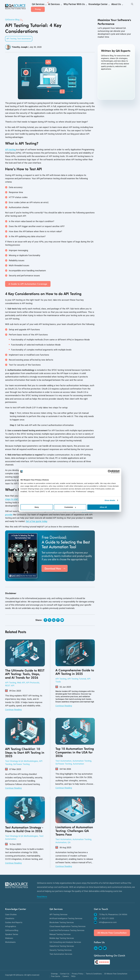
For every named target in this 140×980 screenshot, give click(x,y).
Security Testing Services (61, 950)
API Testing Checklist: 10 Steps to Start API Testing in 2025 (25, 753)
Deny (37, 507)
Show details (110, 500)
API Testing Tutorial (77, 679)
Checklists (10, 918)
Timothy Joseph (20, 47)
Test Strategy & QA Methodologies (22, 761)
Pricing (128, 7)
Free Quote (56, 976)
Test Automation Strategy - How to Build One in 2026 (24, 829)
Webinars (9, 938)
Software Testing (21, 764)
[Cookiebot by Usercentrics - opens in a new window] (110, 472)
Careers (66, 976)
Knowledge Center (87, 7)
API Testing (11, 39)
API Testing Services (58, 914)
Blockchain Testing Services (62, 922)
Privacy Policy (78, 974)
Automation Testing (82, 761)
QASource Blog (12, 20)
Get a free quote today (36, 521)
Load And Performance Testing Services (67, 930)
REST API (10, 686)
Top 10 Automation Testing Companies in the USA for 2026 (75, 752)
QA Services (37, 7)
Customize (70, 507)
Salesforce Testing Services (62, 946)
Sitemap (54, 974)
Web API (21, 683)
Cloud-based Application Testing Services (67, 926)
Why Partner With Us (67, 7)
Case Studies (11, 914)
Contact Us (65, 974)
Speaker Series (12, 934)
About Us (102, 7)
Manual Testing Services (60, 934)
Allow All (103, 507)
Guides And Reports (14, 922)
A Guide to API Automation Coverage (28, 284)
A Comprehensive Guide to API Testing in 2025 (75, 672)
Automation (78, 764)
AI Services (50, 7)
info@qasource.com (105, 922)
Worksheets (10, 942)
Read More (42, 897)
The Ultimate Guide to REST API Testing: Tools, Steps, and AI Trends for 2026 (25, 674)
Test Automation (24, 39)
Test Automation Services (61, 954)
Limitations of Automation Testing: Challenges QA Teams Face (74, 831)
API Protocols (33, 683)
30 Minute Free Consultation (112, 933)
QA (69, 842)
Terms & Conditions (94, 974)
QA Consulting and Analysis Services (65, 942)
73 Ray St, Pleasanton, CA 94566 (111, 914)
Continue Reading (13, 710)
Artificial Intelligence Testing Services (66, 918)
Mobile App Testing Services (62, 938)
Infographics (11, 926)
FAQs (73, 976)
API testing (10, 150)
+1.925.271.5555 (104, 918)
